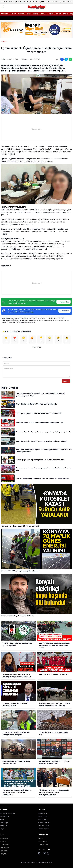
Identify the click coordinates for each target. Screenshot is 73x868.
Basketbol (4, 851)
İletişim (40, 838)
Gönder (66, 381)
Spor (29, 14)
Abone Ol (64, 311)
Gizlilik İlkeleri (43, 845)
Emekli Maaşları (44, 826)
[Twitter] (44, 853)
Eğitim (51, 14)
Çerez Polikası (43, 841)
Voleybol (3, 854)
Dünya (66, 14)
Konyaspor (4, 838)
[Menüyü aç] (2, 7)
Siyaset (36, 14)
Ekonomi (21, 14)
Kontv (2, 820)
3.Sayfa (44, 14)
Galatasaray (4, 845)
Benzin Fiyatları (44, 829)
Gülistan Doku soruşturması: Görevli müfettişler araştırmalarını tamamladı (30, 18)
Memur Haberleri (44, 823)
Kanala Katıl (63, 302)
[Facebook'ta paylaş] (62, 59)
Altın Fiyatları (43, 820)
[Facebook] (39, 853)
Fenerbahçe (4, 848)
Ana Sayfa (4, 14)
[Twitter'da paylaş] (66, 59)
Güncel (13, 14)
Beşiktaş (3, 841)
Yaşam (58, 14)
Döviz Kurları (43, 817)
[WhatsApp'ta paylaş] (70, 59)
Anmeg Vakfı (5, 817)
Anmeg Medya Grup (7, 813)
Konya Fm (4, 826)
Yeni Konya (4, 823)
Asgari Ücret (43, 813)
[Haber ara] (71, 18)
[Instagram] (48, 853)
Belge (2, 829)
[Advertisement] (36, 129)
